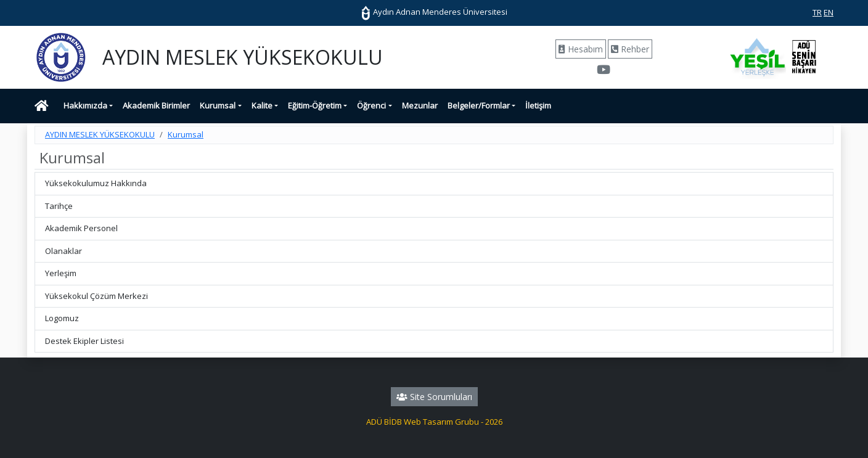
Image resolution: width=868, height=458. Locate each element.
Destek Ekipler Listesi (84, 341)
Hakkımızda (85, 105)
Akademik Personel (81, 228)
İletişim (538, 105)
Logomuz (62, 318)
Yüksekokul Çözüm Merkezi (96, 296)
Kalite (262, 105)
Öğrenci (371, 105)
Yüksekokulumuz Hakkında (96, 183)
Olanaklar (63, 251)
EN (829, 12)
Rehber (630, 49)
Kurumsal (218, 105)
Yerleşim (61, 273)
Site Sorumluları (434, 397)
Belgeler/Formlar (479, 105)
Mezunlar (420, 105)
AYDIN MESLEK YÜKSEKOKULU (100, 134)
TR (817, 12)
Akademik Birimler (156, 105)
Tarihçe (59, 206)
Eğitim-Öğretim (315, 105)
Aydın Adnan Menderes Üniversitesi (434, 12)
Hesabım (581, 49)
